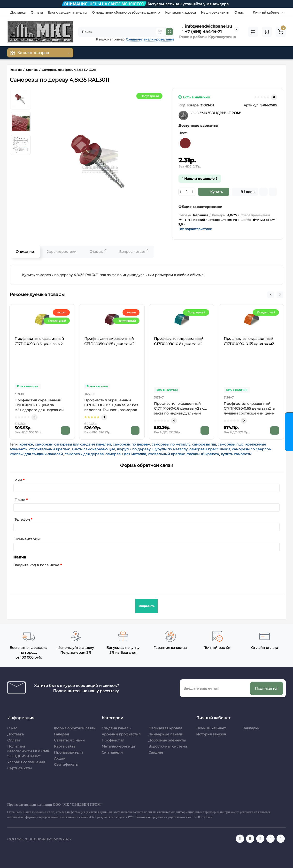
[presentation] (50, 578)
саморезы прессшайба (210, 449)
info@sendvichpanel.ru (207, 26)
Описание (25, 252)
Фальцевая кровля (165, 728)
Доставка (18, 12)
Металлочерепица (118, 746)
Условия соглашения (26, 762)
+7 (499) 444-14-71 (202, 32)
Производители (69, 752)
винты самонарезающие (93, 449)
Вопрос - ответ (134, 251)
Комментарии (27, 539)
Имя (18, 480)
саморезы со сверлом (252, 449)
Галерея (61, 734)
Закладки (251, 728)
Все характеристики (195, 229)
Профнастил (113, 740)
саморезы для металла (126, 454)
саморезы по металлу (171, 444)
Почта (20, 500)
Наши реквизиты (215, 12)
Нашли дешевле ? (200, 179)
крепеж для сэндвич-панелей (36, 454)
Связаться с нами (69, 740)
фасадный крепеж (203, 454)
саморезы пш (204, 444)
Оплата (37, 12)
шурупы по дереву (134, 449)
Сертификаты (19, 768)
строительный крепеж (49, 449)
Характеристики (62, 252)
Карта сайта (65, 746)
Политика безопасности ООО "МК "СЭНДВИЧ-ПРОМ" (28, 751)
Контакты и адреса (181, 12)
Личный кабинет (211, 728)
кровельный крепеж (166, 454)
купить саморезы (236, 454)
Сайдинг (156, 752)
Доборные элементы (167, 740)
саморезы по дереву (131, 444)
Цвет (182, 133)
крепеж (26, 444)
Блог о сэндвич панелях (67, 12)
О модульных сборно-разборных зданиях (126, 12)
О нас (239, 12)
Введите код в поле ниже (36, 565)
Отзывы (98, 251)
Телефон (22, 519)
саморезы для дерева (84, 454)
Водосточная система (168, 746)
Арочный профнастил (121, 734)
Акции (60, 758)
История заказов (211, 734)
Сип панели (112, 752)
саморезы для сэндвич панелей (83, 444)
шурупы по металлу (170, 449)
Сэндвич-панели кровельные (150, 39)
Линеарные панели (166, 734)
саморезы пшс (231, 444)
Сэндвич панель (116, 728)
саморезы (44, 444)
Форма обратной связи (75, 728)
